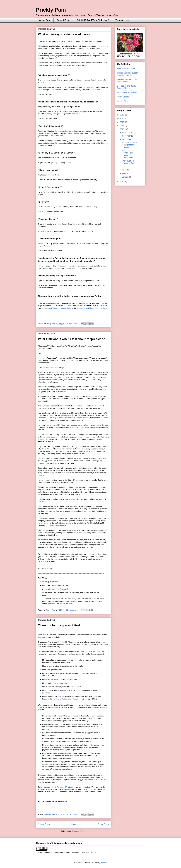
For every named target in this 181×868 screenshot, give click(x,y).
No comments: (72, 324)
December (127, 132)
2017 (122, 115)
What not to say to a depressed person (65, 34)
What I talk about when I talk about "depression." (72, 339)
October (126, 140)
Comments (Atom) (79, 831)
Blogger (103, 863)
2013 (122, 129)
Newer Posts (44, 824)
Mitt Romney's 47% (61, 787)
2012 (122, 182)
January (126, 177)
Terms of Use (122, 20)
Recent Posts (63, 20)
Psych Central (123, 97)
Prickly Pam (51, 10)
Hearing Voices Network (127, 92)
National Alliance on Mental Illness (58, 308)
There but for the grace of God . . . (61, 625)
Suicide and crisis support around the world (128, 74)
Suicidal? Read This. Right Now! (93, 20)
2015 (122, 122)
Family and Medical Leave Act (64, 699)
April (124, 170)
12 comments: (72, 610)
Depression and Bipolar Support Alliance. (92, 308)
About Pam (45, 20)
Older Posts (103, 824)
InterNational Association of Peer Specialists (128, 81)
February (126, 173)
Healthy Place (123, 101)
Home (74, 824)
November (127, 136)
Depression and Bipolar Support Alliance (127, 87)
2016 (122, 118)
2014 (122, 126)
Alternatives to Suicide (126, 69)
